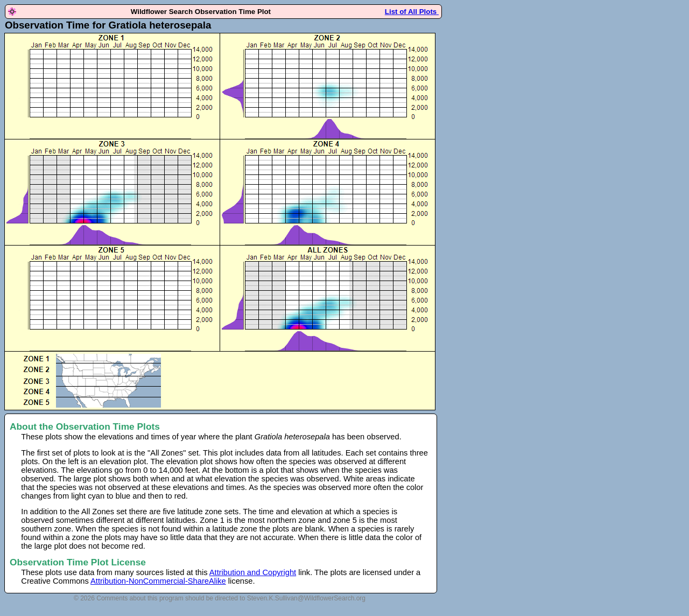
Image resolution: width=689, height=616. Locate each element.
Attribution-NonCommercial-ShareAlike (158, 581)
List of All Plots (412, 12)
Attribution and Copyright (253, 572)
